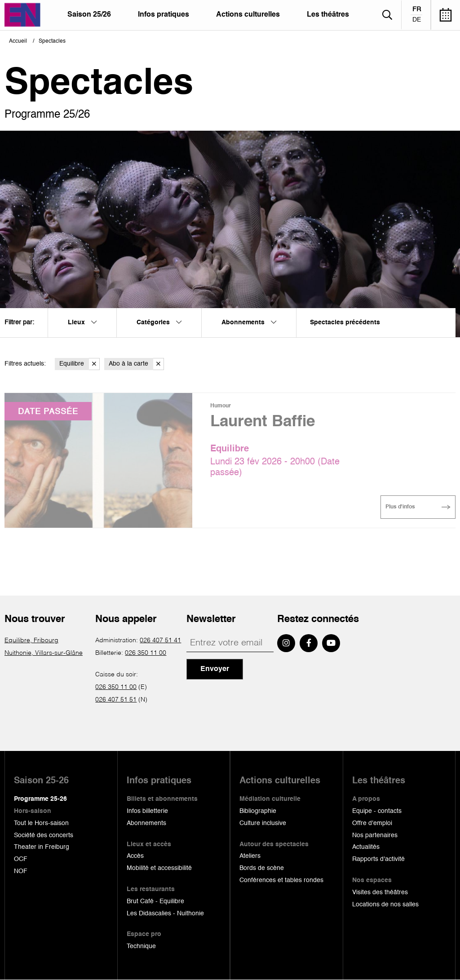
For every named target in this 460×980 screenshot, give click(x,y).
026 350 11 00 (146, 653)
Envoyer (215, 669)
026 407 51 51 (116, 700)
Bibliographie (258, 811)
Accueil (18, 41)
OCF (21, 859)
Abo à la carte (136, 364)
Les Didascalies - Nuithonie (165, 914)
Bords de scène (262, 868)
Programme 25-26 (40, 799)
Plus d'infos (400, 507)
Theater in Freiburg (42, 847)
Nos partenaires (375, 835)
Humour (221, 406)
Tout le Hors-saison (41, 823)
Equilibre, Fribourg (31, 640)
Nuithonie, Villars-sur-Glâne (44, 653)
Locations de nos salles (385, 905)
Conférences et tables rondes (281, 880)
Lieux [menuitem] (82, 322)
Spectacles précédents (345, 322)
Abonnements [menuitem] (249, 322)
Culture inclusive (263, 823)
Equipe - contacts (377, 811)
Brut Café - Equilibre (155, 901)
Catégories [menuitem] (159, 322)
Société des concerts (44, 835)
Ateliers (250, 856)
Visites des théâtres (380, 892)
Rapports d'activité (378, 859)
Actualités (366, 847)
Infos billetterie (147, 811)
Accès (135, 856)
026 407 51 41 (160, 640)
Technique (141, 946)
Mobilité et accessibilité (159, 868)
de (417, 20)
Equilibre (80, 364)
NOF (21, 871)
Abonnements (146, 823)
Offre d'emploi (372, 823)
